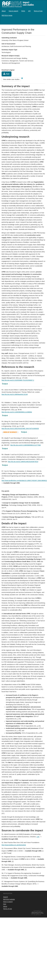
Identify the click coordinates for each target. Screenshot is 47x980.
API (29, 11)
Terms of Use (38, 11)
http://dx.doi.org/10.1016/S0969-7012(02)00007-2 (18, 380)
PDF (6, 74)
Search (5, 897)
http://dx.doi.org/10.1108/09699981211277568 (26, 445)
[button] (22, 78)
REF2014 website (9, 899)
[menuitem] (4, 11)
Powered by (38, 911)
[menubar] (23, 13)
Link (38, 837)
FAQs (23, 11)
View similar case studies (11, 79)
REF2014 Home (7, 15)
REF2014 (18, 4)
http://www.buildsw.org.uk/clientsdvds (14, 845)
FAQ (5, 904)
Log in (43, 21)
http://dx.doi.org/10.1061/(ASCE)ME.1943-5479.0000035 (20, 429)
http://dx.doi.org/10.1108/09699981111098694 (17, 412)
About (4, 11)
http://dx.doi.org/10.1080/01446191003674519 (23, 462)
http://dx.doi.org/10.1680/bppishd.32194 (15, 394)
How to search (13, 11)
